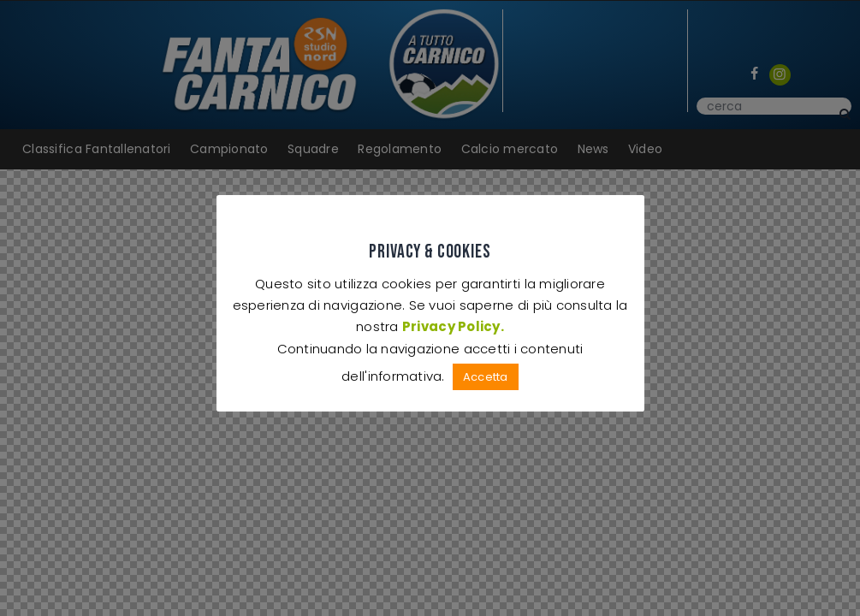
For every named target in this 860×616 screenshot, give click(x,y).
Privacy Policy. (453, 326)
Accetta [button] (486, 377)
